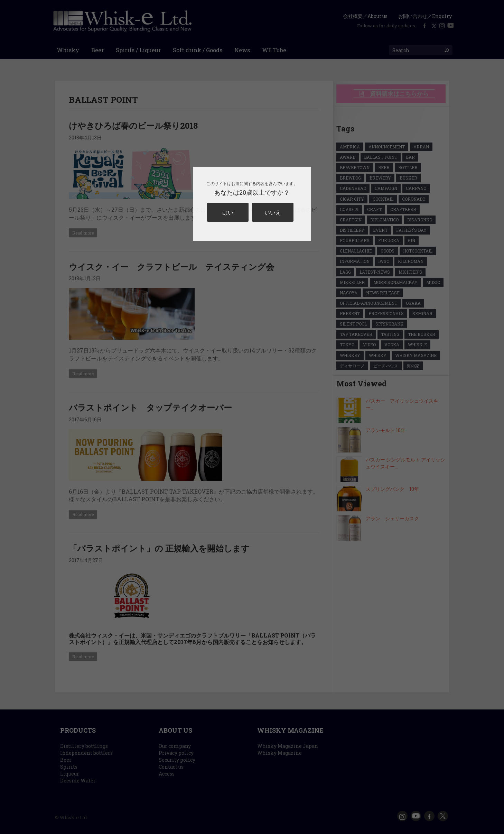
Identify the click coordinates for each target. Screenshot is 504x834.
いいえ (273, 212)
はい (228, 212)
